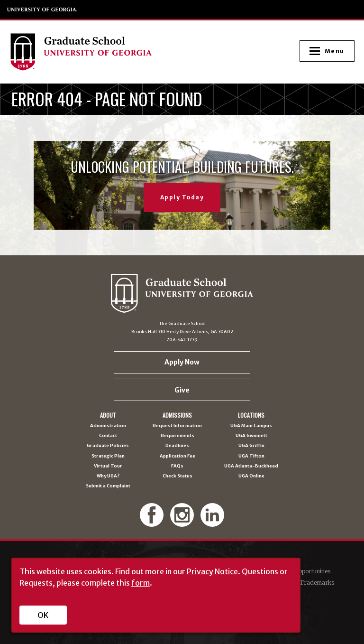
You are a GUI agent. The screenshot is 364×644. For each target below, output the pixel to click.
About (108, 415)
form (141, 583)
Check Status (177, 476)
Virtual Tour (108, 466)
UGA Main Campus (251, 426)
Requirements (177, 436)
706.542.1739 (182, 340)
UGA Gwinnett (251, 436)
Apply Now (182, 362)
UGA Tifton (251, 456)
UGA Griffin (251, 446)
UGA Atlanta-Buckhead (251, 466)
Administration (108, 426)
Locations (251, 415)
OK (43, 615)
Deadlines (177, 446)
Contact (108, 436)
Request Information (177, 426)
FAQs (177, 466)
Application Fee (177, 456)
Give (182, 390)
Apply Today (182, 197)
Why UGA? (108, 476)
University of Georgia (42, 9)
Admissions (177, 415)
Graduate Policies (108, 446)
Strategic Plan (108, 456)
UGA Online (251, 476)
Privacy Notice (212, 571)
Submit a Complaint (108, 486)
